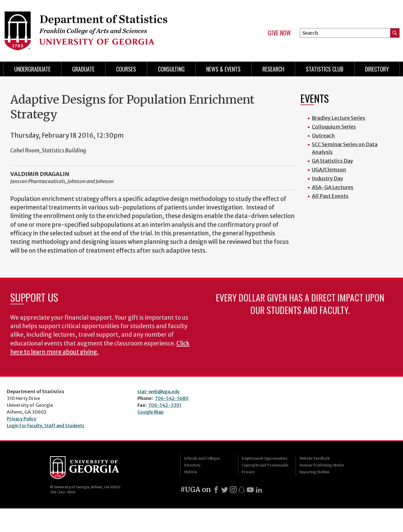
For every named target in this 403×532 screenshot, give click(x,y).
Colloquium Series (334, 127)
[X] (225, 490)
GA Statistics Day (332, 161)
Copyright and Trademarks (265, 465)
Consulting (171, 69)
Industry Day (327, 178)
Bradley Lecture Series (339, 118)
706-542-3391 (165, 405)
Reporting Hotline (315, 472)
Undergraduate (32, 69)
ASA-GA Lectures (333, 187)
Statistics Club (325, 69)
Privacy (248, 472)
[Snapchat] (242, 490)
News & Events (223, 69)
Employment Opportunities (265, 458)
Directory (377, 69)
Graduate (83, 69)
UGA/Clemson (329, 170)
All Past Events (330, 196)
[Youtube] (250, 490)
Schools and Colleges (202, 458)
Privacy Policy (22, 419)
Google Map (151, 412)
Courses (126, 69)
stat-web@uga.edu (158, 391)
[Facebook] (216, 490)
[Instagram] (233, 490)
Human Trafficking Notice (322, 465)
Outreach (323, 136)
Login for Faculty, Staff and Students (46, 426)
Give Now (279, 33)
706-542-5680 (172, 398)
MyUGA (190, 472)
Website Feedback (315, 458)
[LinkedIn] (259, 490)
